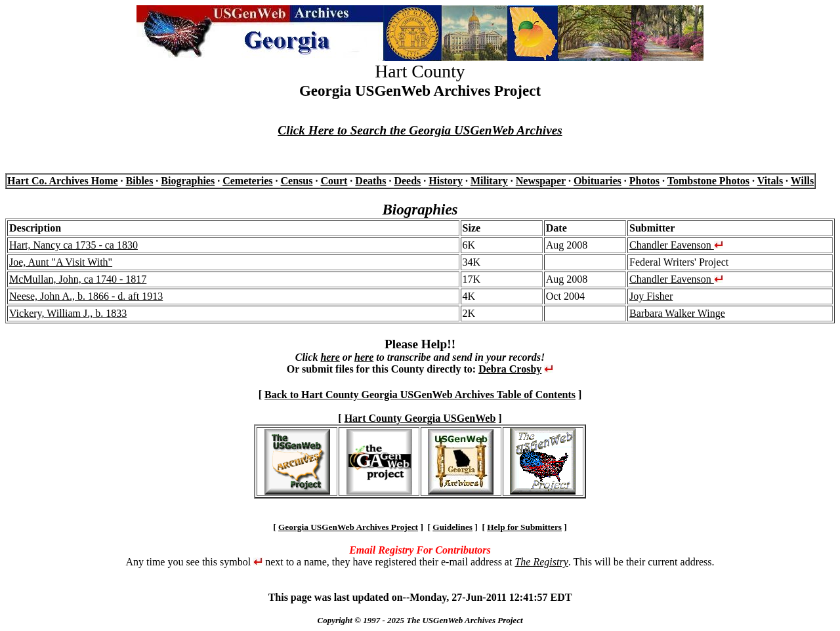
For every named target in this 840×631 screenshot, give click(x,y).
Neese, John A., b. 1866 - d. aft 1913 (86, 296)
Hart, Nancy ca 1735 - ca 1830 (73, 245)
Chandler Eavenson (676, 245)
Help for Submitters (524, 527)
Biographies (188, 181)
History (446, 181)
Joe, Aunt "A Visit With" (61, 262)
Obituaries (598, 181)
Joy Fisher (651, 296)
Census (297, 181)
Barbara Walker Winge (677, 313)
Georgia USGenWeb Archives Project (348, 527)
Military (489, 181)
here (330, 357)
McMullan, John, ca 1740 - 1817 (78, 279)
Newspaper (541, 181)
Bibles (140, 181)
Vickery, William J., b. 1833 (68, 313)
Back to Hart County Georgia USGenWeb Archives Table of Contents (420, 395)
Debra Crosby (510, 369)
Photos (644, 181)
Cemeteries (247, 181)
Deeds (407, 181)
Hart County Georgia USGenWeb (420, 418)
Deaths (370, 181)
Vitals (770, 181)
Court (334, 181)
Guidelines (452, 527)
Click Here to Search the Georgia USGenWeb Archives (420, 130)
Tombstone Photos (708, 181)
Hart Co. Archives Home (63, 181)
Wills (802, 181)
